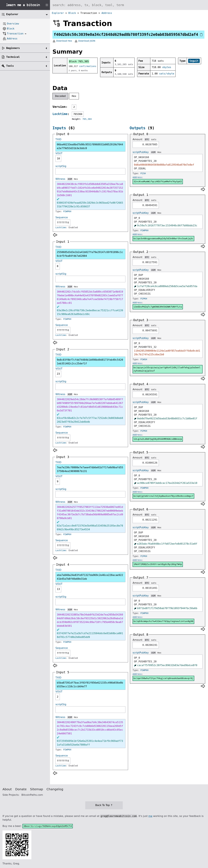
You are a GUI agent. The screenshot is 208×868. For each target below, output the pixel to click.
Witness (60, 179)
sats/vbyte (167, 74)
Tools (10, 66)
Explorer (58, 13)
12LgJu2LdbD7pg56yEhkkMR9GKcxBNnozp (158, 439)
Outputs (137, 128)
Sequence (62, 217)
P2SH (143, 173)
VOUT (59, 153)
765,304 (87, 119)
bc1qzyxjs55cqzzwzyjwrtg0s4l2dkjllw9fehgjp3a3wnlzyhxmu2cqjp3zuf (167, 369)
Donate (21, 789)
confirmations (88, 66)
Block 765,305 (79, 61)
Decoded (60, 96)
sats (154, 139)
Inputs (59, 128)
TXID (58, 139)
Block (72, 13)
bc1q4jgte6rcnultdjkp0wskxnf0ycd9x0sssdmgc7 (163, 496)
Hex (74, 96)
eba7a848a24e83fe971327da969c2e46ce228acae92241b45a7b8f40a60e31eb (90, 577)
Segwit (194, 61)
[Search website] (129, 5)
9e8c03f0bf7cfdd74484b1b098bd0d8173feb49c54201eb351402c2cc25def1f (90, 362)
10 (58, 159)
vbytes (167, 67)
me (150, 816)
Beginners (13, 48)
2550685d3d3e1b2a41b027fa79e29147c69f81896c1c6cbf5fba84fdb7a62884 (90, 254)
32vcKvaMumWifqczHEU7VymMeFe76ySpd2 (158, 181)
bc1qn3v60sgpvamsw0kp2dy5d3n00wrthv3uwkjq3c (163, 238)
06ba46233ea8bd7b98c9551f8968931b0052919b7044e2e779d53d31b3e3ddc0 (90, 146)
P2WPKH (67, 211)
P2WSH (144, 359)
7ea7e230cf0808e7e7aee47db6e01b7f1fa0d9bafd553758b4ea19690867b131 (90, 469)
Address (107, 13)
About (7, 789)
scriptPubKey (141, 152)
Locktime (60, 114)
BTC (147, 139)
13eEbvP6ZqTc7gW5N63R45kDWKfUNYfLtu (158, 307)
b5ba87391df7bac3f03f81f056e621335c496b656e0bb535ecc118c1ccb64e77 (90, 685)
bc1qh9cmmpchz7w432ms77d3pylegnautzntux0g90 (163, 621)
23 (58, 374)
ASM (70, 179)
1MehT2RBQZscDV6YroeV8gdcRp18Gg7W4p (158, 564)
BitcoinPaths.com (32, 795)
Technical (13, 57)
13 (58, 589)
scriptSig (61, 166)
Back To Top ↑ (104, 805)
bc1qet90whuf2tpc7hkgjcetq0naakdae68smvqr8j (163, 678)
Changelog (55, 789)
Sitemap (37, 789)
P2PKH (144, 299)
